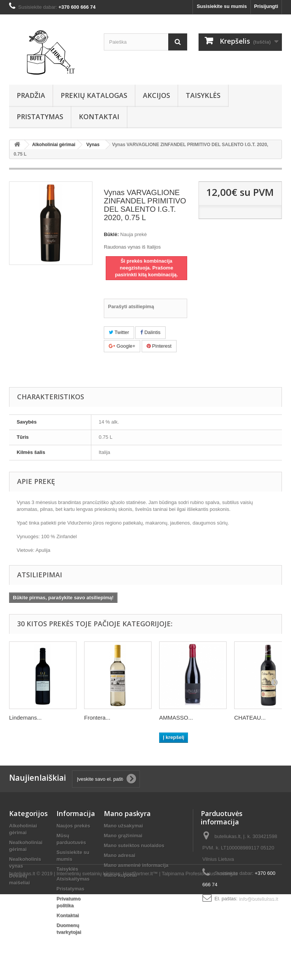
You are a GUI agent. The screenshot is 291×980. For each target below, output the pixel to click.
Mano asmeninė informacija (136, 865)
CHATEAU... (250, 718)
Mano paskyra (127, 813)
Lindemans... (25, 718)
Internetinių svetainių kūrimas (88, 959)
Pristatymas (40, 117)
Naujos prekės (73, 826)
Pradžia (31, 95)
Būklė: (111, 234)
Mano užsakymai (123, 826)
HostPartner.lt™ (141, 959)
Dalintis (150, 332)
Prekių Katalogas (94, 95)
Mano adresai (120, 855)
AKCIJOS (156, 95)
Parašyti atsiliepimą (131, 306)
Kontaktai (99, 117)
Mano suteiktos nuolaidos (134, 845)
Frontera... (97, 718)
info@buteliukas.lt (258, 899)
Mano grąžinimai (123, 836)
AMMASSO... (176, 718)
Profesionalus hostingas (212, 959)
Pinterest (159, 346)
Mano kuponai (120, 875)
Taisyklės (203, 95)
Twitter (119, 332)
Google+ (122, 346)
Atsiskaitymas (73, 879)
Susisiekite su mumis (222, 6)
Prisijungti (266, 6)
